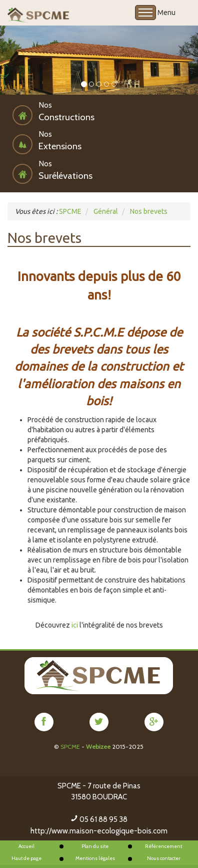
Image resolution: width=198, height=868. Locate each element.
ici (75, 625)
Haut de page (26, 858)
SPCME (70, 747)
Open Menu (145, 13)
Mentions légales (95, 858)
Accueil (26, 846)
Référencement (163, 846)
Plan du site (95, 846)
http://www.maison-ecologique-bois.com (99, 831)
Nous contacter (164, 858)
